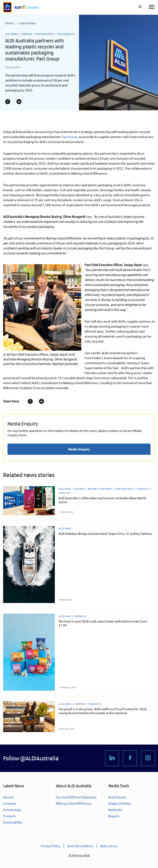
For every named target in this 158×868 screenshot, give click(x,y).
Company (27, 34)
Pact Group (70, 137)
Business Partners (100, 489)
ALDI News (12, 34)
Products (143, 489)
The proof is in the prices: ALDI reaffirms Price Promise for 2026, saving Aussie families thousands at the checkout (103, 711)
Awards (80, 489)
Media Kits (115, 810)
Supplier (64, 493)
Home (9, 23)
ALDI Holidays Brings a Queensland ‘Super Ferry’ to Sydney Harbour (106, 534)
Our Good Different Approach (76, 797)
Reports (114, 816)
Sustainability (66, 34)
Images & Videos (120, 803)
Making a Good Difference (74, 803)
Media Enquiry (79, 449)
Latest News (28, 23)
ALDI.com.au (109, 846)
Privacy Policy (51, 846)
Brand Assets (117, 797)
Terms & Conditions (80, 846)
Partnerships (45, 34)
